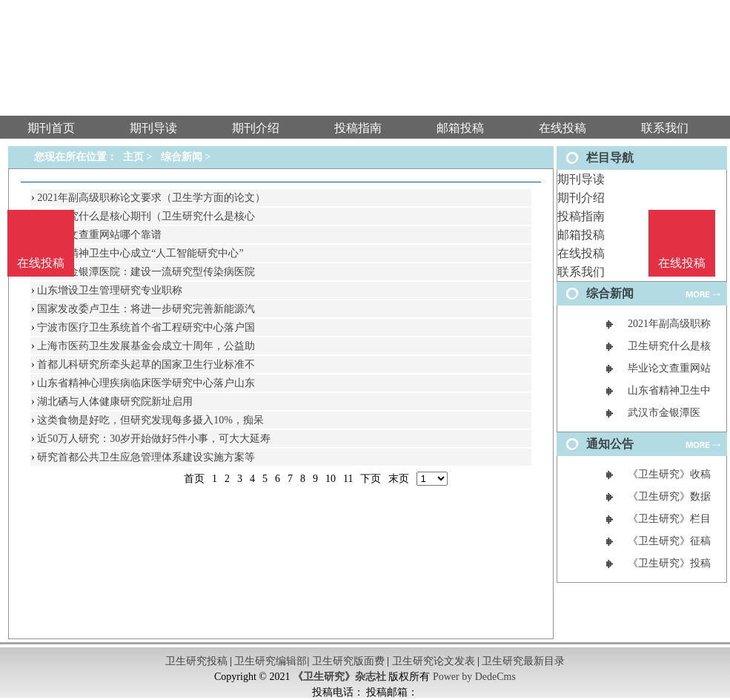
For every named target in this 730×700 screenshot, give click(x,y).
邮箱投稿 (581, 235)
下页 (371, 479)
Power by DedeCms (474, 677)
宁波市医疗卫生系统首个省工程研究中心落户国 (146, 327)
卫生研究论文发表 (434, 661)
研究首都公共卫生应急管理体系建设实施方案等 (146, 457)
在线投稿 (581, 253)
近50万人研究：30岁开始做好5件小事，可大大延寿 (154, 439)
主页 (133, 157)
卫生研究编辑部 (271, 661)
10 (331, 479)
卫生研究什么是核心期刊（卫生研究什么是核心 (146, 216)
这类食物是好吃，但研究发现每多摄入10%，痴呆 (150, 420)
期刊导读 (581, 179)
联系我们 (581, 272)
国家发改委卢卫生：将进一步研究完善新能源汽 (146, 309)
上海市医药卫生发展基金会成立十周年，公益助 (146, 346)
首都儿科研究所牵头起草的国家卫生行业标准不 (146, 364)
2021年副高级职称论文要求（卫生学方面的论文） (151, 198)
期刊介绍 (581, 198)
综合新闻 (182, 157)
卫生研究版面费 (348, 661)
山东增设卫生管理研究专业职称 (110, 290)
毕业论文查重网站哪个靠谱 (99, 235)
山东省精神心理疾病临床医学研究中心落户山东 (146, 383)
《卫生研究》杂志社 (339, 677)
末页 (399, 479)
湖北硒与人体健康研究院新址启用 (115, 402)
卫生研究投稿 (196, 661)
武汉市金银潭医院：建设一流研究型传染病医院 (146, 272)
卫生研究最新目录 (523, 661)
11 (348, 479)
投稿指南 (581, 216)
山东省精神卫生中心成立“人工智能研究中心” (140, 253)
